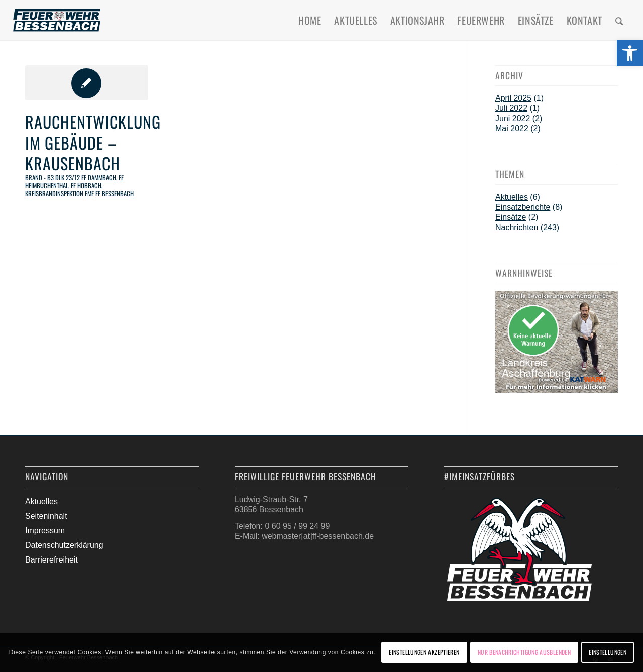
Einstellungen (608, 652)
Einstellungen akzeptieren (424, 652)
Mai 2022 (512, 128)
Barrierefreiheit (51, 560)
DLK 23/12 (68, 178)
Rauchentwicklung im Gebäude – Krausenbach (93, 142)
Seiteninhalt (46, 516)
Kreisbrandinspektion (54, 194)
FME (89, 194)
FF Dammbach (99, 178)
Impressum (45, 531)
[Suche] (620, 20)
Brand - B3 (39, 178)
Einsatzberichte (523, 207)
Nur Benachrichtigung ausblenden (524, 652)
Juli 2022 (511, 108)
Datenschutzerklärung (64, 545)
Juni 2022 (513, 118)
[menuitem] (310, 20)
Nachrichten (517, 227)
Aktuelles (512, 197)
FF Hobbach (86, 186)
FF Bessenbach (115, 194)
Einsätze (511, 217)
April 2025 (513, 98)
